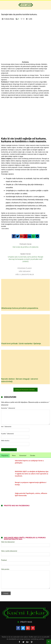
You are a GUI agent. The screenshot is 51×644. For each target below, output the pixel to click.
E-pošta (7, 434)
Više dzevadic (25, 271)
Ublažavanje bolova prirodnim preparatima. (20, 308)
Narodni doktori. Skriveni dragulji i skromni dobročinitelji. (20, 380)
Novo (14, 455)
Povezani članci (25, 268)
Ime (6, 426)
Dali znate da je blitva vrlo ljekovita (25, 245)
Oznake (33, 455)
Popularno (5, 455)
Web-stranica (5, 441)
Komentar (8, 408)
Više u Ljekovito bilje (25, 274)
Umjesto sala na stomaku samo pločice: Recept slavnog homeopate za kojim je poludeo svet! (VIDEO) (25, 258)
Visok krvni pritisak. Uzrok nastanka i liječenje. (21, 343)
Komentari (23, 455)
